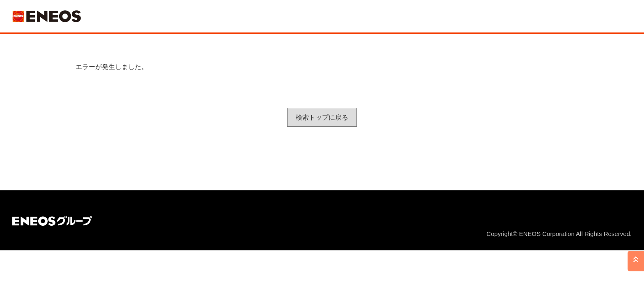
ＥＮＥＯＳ (47, 16)
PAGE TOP (636, 261)
